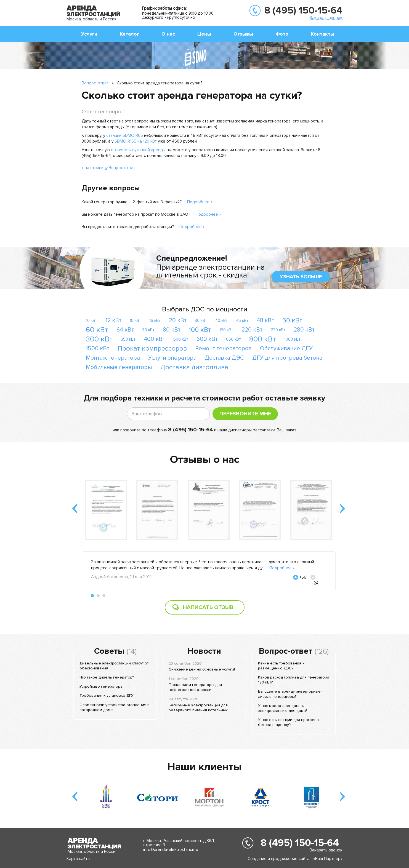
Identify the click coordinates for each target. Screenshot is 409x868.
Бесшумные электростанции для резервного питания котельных (198, 708)
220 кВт (252, 330)
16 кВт (155, 321)
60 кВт (97, 330)
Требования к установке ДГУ (107, 695)
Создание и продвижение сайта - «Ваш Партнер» (295, 859)
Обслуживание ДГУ (286, 348)
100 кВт (200, 330)
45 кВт (242, 321)
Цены (204, 34)
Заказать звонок (326, 18)
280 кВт (304, 330)
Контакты (322, 34)
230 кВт (278, 330)
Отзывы (243, 34)
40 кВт (221, 321)
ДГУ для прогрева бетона (287, 358)
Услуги (89, 34)
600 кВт (207, 339)
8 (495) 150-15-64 (303, 10)
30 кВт (201, 321)
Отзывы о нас (205, 460)
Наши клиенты (204, 767)
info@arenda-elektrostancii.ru (171, 850)
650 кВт (233, 339)
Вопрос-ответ (95, 83)
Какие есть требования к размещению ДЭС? (281, 666)
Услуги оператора (172, 358)
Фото (282, 34)
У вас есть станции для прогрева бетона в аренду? (288, 722)
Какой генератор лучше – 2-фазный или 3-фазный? (132, 202)
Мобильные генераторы (119, 367)
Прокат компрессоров (152, 348)
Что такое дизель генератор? (107, 677)
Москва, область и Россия (91, 19)
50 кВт (292, 320)
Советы (109, 651)
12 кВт (113, 320)
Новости (204, 651)
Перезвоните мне (245, 414)
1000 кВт (292, 339)
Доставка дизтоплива (194, 367)
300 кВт (99, 339)
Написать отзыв (208, 607)
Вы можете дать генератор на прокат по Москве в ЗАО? (136, 214)
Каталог (129, 34)
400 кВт (154, 339)
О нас (168, 34)
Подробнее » (200, 202)
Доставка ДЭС (224, 358)
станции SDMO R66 (125, 135)
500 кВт (181, 339)
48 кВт (265, 320)
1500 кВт (98, 348)
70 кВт (148, 330)
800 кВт (263, 339)
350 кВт (128, 339)
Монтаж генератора (113, 358)
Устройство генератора (101, 686)
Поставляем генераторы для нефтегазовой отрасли (195, 687)
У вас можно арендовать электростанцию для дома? (283, 708)
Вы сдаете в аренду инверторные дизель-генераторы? (289, 694)
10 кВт (91, 321)
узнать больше (301, 277)
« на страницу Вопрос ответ (108, 168)
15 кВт (135, 321)
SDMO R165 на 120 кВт (136, 141)
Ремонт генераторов (223, 348)
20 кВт (178, 320)
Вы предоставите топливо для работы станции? (128, 227)
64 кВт (125, 330)
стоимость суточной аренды (138, 150)
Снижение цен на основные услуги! (202, 669)
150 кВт (226, 330)
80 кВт (172, 330)
